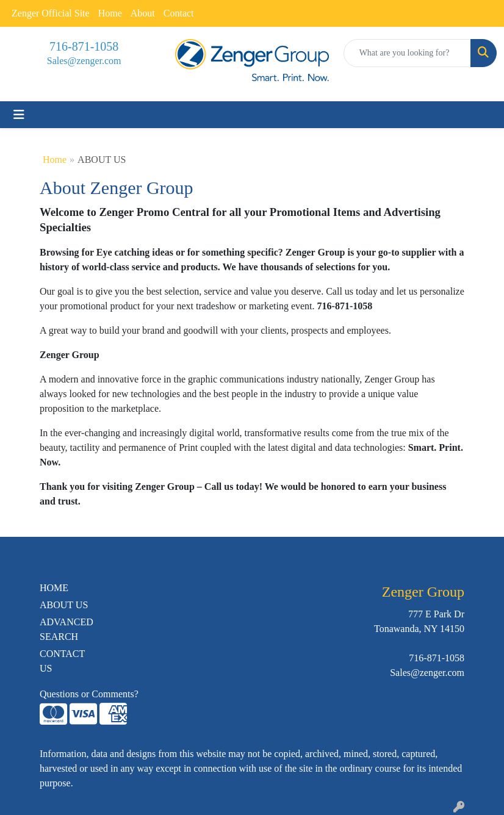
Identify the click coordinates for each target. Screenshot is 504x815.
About (143, 13)
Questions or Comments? (89, 694)
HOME (54, 588)
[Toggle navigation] (19, 115)
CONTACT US (62, 661)
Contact (179, 13)
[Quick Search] (407, 53)
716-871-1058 (84, 46)
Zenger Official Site (51, 13)
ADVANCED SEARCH (67, 629)
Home (110, 13)
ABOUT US (64, 605)
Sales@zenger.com (84, 61)
